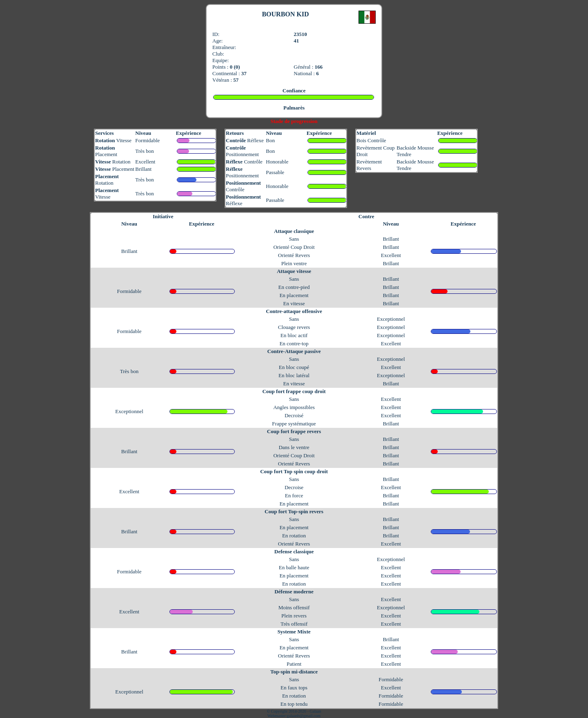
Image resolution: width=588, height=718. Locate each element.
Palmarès (294, 108)
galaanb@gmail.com (304, 716)
